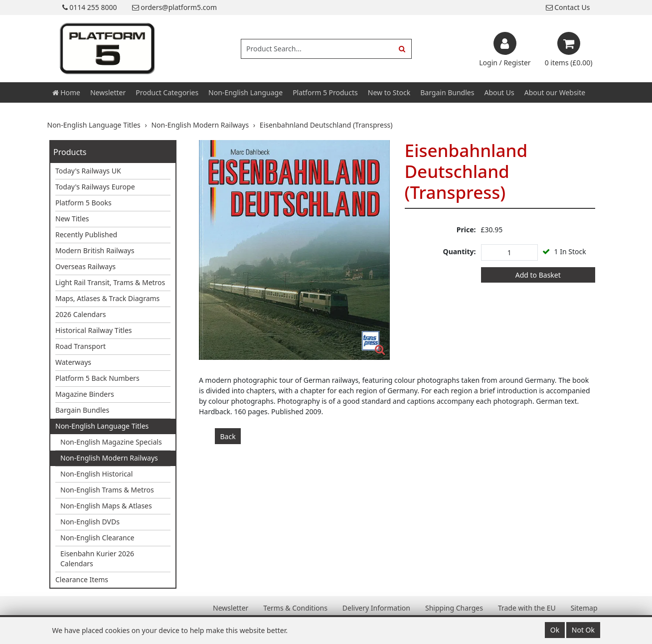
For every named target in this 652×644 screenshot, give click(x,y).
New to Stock (389, 92)
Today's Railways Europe (95, 187)
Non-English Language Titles (102, 426)
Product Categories (167, 92)
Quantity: (460, 251)
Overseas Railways (85, 266)
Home (66, 92)
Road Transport (81, 346)
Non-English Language (245, 92)
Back (228, 436)
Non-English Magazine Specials (111, 442)
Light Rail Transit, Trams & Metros (110, 282)
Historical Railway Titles (94, 330)
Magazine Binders (85, 394)
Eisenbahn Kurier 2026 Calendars (97, 559)
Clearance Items (82, 579)
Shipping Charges (454, 608)
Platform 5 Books (83, 203)
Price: (466, 230)
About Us (499, 92)
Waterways (73, 362)
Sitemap (584, 608)
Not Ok (583, 630)
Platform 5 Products (325, 92)
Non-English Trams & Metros (107, 490)
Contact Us (568, 7)
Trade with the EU (527, 608)
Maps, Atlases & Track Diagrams (107, 298)
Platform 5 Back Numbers (97, 378)
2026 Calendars (81, 314)
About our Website (555, 92)
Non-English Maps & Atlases (106, 506)
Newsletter (108, 92)
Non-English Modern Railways (109, 458)
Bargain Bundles (447, 92)
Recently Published (86, 235)
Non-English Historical (96, 474)
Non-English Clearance (97, 538)
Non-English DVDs (90, 522)
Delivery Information (376, 608)
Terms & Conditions (295, 608)
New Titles (72, 219)
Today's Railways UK (88, 171)
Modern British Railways (95, 250)
